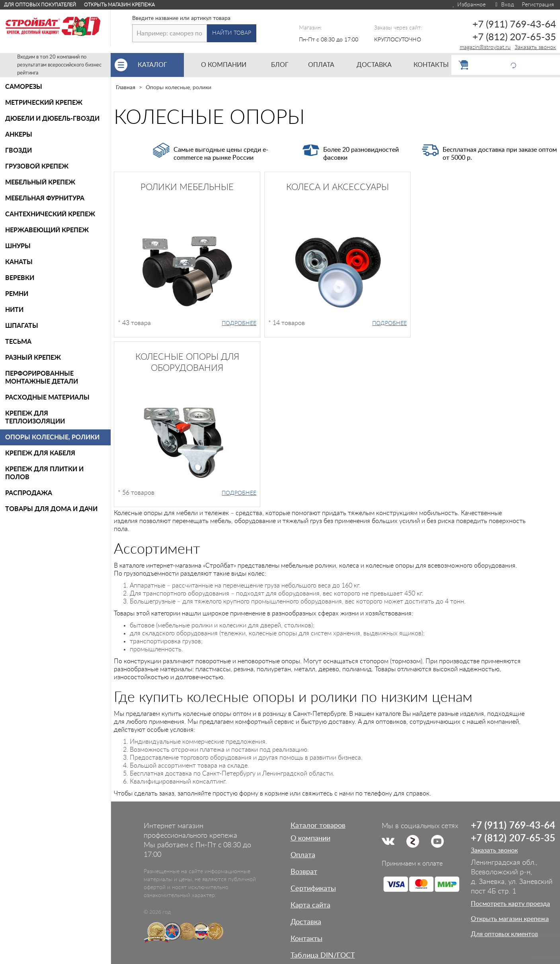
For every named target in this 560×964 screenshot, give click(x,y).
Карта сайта (310, 905)
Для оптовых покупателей (40, 5)
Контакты (306, 939)
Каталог (161, 65)
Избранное (469, 5)
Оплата (303, 855)
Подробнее (239, 323)
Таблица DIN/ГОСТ (323, 956)
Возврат (304, 872)
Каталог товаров (318, 826)
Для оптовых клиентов (504, 934)
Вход (504, 5)
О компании (310, 839)
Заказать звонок (535, 47)
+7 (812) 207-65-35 (514, 37)
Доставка (306, 922)
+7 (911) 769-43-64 (514, 25)
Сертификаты (313, 889)
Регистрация (538, 5)
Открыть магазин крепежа (119, 5)
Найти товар (232, 33)
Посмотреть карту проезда (510, 904)
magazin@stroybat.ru (485, 47)
